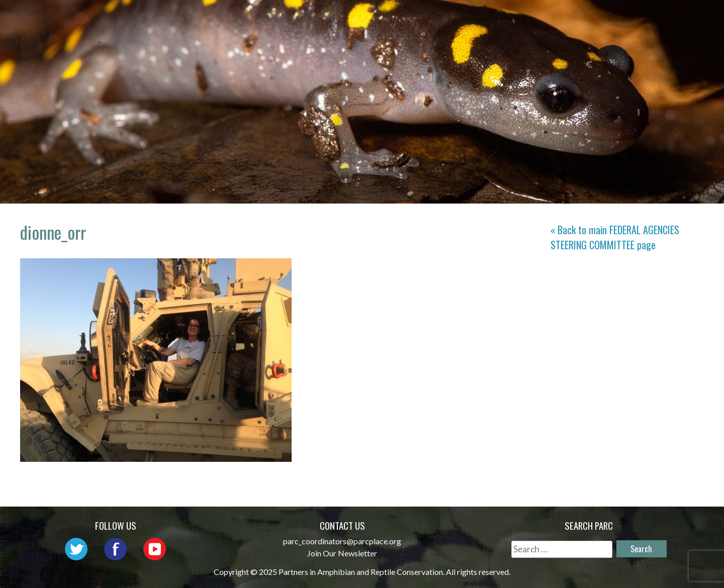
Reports (612, 18)
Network (359, 18)
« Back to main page (615, 237)
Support (669, 18)
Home (233, 18)
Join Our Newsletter (342, 553)
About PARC (291, 18)
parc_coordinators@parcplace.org (342, 541)
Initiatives (492, 18)
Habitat (556, 18)
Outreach (423, 18)
